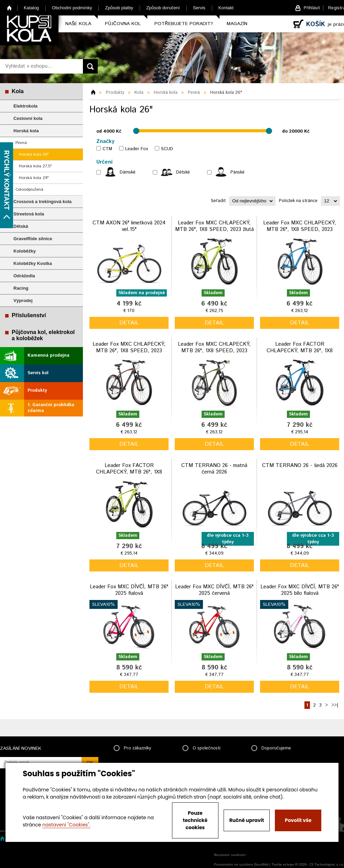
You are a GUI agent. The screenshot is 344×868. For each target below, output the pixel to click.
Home (9, 8)
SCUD (167, 149)
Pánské (238, 172)
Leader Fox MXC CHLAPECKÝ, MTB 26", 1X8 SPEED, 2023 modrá (300, 230)
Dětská (21, 226)
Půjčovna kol (123, 24)
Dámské (128, 172)
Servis (199, 8)
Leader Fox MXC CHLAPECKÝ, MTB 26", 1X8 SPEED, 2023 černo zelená (214, 351)
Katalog (31, 8)
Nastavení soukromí (230, 855)
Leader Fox (137, 149)
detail (129, 323)
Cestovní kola (28, 118)
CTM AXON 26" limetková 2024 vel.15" (129, 226)
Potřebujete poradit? (184, 24)
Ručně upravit (246, 820)
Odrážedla (24, 276)
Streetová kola (29, 214)
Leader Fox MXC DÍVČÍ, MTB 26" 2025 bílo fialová (300, 590)
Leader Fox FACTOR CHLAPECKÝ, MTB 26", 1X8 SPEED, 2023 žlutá (129, 472)
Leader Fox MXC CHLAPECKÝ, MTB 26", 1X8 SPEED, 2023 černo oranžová (129, 351)
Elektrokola (25, 106)
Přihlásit (312, 8)
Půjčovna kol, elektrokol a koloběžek (43, 335)
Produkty (37, 391)
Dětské (183, 172)
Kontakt (226, 8)
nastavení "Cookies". (66, 825)
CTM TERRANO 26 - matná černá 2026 (214, 469)
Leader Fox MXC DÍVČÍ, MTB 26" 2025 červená (214, 590)
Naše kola (78, 24)
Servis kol (38, 373)
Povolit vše (298, 820)
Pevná (21, 143)
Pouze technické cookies (195, 820)
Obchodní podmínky (72, 8)
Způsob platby (119, 8)
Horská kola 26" (34, 154)
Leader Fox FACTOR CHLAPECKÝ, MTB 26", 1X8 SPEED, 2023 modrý (300, 351)
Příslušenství (29, 315)
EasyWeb (261, 865)
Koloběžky (25, 251)
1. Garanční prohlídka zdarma (51, 408)
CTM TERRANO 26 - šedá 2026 (300, 465)
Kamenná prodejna (49, 355)
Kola (18, 91)
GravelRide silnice (33, 239)
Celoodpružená (29, 190)
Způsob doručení (163, 8)
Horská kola (26, 131)
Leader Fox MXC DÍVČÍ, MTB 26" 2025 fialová (129, 590)
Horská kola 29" (34, 178)
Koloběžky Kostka (33, 263)
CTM (107, 149)
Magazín (237, 24)
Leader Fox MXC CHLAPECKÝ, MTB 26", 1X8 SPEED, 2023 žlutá (214, 226)
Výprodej (23, 301)
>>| (335, 705)
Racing (21, 288)
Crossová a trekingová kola (42, 202)
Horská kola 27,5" (35, 166)
